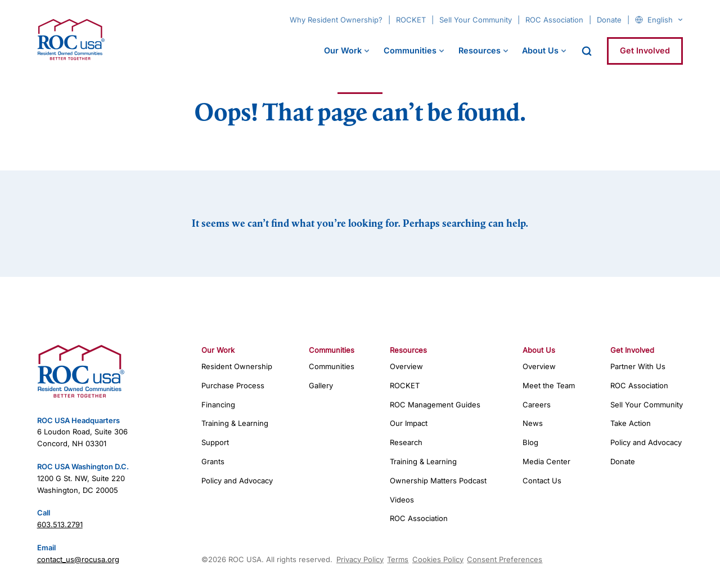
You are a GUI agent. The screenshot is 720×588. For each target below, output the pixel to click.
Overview (406, 366)
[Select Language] (665, 20)
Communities (410, 50)
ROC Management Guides (435, 405)
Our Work (343, 50)
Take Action (631, 423)
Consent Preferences (505, 559)
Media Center (546, 461)
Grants (213, 461)
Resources (480, 50)
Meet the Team (549, 385)
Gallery (321, 385)
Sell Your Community (476, 20)
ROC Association (554, 20)
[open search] (587, 51)
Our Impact (409, 423)
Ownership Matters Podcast (438, 481)
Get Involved (645, 50)
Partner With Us (638, 366)
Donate (609, 20)
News (533, 423)
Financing (218, 405)
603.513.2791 (60, 524)
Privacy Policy (360, 559)
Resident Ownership (237, 366)
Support (215, 442)
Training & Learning (235, 423)
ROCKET (411, 20)
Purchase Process (233, 385)
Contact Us (542, 481)
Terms (398, 559)
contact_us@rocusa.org (78, 559)
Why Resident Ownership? (336, 20)
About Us (540, 50)
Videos (402, 500)
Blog (530, 442)
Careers (537, 405)
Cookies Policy (438, 559)
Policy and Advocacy (237, 481)
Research (406, 442)
